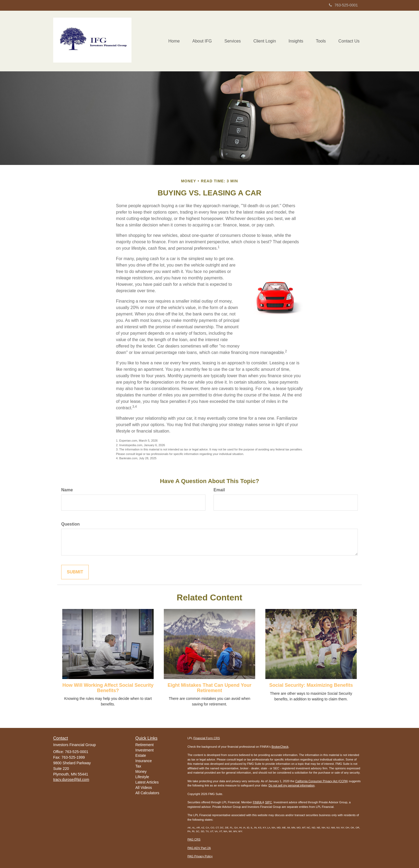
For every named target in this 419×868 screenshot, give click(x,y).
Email (219, 490)
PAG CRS (194, 839)
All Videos (144, 788)
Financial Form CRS (207, 738)
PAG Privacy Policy (200, 856)
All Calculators (147, 793)
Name (67, 490)
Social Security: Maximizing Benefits (311, 685)
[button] (198, 41)
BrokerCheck (280, 747)
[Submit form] (75, 572)
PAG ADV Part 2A (199, 848)
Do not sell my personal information (292, 785)
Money (141, 771)
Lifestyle (142, 777)
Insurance (144, 761)
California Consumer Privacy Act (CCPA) (322, 781)
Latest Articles (147, 782)
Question (70, 524)
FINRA (257, 802)
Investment (145, 750)
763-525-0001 (343, 5)
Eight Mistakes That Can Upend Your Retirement (209, 688)
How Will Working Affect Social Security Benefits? (108, 688)
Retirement (145, 745)
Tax (138, 766)
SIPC (269, 802)
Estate (141, 755)
